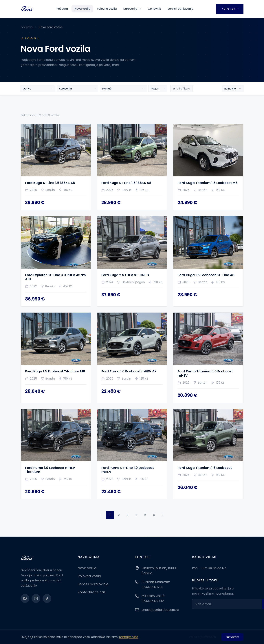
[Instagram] (36, 598)
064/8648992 (153, 601)
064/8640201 (152, 587)
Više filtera (181, 89)
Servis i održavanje (180, 9)
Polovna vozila (107, 9)
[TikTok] (47, 598)
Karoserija (132, 9)
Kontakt (230, 9)
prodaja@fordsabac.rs (160, 610)
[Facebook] (25, 598)
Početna (62, 9)
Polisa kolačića (233, 637)
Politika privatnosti (202, 637)
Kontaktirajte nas (92, 592)
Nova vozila (82, 9)
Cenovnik (154, 9)
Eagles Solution (125, 637)
